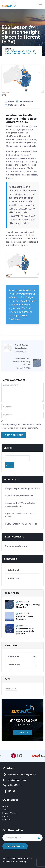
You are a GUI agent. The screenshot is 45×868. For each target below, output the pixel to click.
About (5, 810)
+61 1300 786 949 (15, 785)
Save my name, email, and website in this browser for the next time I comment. (21, 426)
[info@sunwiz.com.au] (5, 780)
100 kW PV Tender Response (19, 496)
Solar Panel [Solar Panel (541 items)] (11, 688)
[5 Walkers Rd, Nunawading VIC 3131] (5, 775)
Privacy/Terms (9, 813)
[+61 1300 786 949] (5, 785)
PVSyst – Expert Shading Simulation (22, 488)
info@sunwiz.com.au (17, 780)
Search (8, 448)
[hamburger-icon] (40, 4)
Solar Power (14, 578)
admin (11, 102)
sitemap (23, 862)
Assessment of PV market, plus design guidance (26, 631)
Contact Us (23, 732)
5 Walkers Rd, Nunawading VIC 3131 (22, 775)
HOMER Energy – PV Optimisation (21, 524)
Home (8, 49)
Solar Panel (13, 570)
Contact (7, 819)
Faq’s (5, 816)
